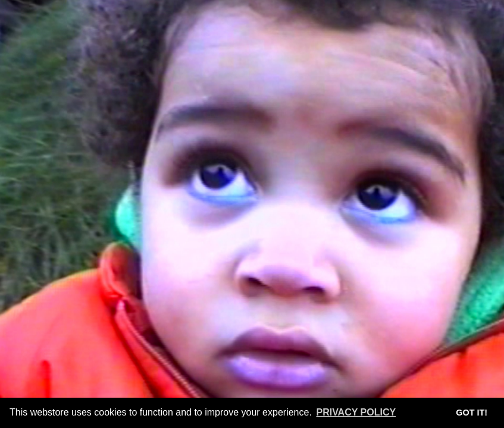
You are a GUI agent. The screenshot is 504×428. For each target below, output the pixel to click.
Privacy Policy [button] (356, 412)
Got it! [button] (472, 413)
